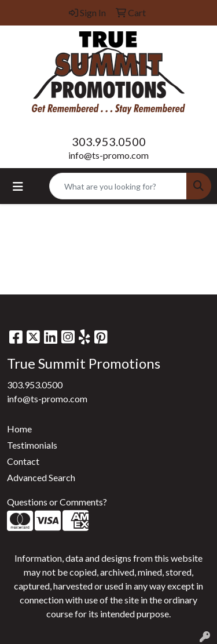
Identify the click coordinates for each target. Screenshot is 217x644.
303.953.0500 (109, 141)
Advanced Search (41, 477)
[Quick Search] (118, 186)
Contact (23, 461)
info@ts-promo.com (108, 155)
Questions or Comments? (57, 502)
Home (19, 429)
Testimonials (32, 445)
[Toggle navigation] (18, 186)
